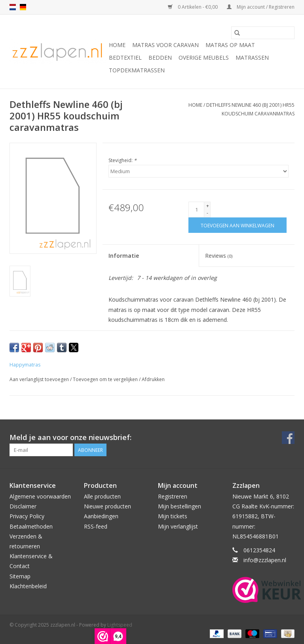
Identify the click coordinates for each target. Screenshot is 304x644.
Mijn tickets (173, 516)
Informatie (124, 256)
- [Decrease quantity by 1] (207, 213)
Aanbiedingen (101, 516)
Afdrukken (153, 379)
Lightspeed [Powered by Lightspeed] (120, 625)
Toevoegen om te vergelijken (106, 379)
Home (117, 45)
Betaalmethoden (31, 526)
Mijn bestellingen (180, 506)
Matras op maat (230, 45)
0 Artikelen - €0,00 (193, 7)
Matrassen (252, 58)
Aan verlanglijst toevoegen (40, 379)
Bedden (160, 58)
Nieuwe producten (107, 506)
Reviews (219, 256)
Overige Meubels (204, 58)
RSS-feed (96, 526)
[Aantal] (196, 210)
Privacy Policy (27, 516)
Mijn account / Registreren (261, 7)
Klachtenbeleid (28, 586)
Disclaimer (23, 506)
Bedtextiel (125, 58)
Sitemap (20, 576)
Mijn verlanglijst (178, 526)
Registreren (173, 496)
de (23, 7)
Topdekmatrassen (137, 70)
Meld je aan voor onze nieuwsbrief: (70, 437)
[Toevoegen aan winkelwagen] (237, 225)
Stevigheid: (123, 160)
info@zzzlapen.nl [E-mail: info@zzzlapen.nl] (265, 560)
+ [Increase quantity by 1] (208, 206)
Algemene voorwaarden (40, 496)
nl (13, 7)
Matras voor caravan (165, 45)
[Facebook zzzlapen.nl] (288, 438)
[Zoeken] (263, 33)
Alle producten (102, 496)
